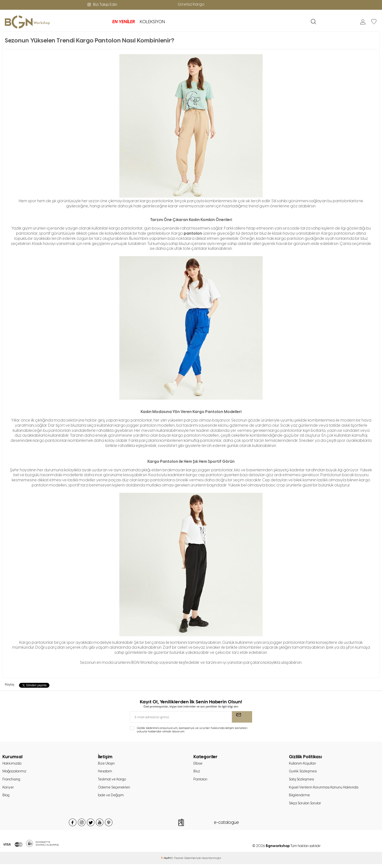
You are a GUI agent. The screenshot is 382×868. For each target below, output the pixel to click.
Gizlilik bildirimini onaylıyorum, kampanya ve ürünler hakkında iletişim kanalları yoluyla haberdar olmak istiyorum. (192, 730)
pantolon (193, 233)
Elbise (198, 764)
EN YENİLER (79, 22)
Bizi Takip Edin (102, 5)
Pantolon (201, 781)
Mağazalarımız (15, 773)
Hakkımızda (13, 764)
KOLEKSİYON (108, 22)
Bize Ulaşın (107, 764)
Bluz (197, 773)
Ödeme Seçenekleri (115, 790)
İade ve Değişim (111, 798)
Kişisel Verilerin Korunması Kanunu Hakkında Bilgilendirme (326, 794)
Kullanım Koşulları (303, 764)
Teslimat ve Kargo (113, 781)
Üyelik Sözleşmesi (304, 773)
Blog (6, 798)
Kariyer (8, 790)
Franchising (12, 781)
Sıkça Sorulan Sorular (307, 807)
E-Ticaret (177, 862)
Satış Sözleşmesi (303, 781)
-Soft (166, 862)
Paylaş (10, 684)
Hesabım (105, 773)
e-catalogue (226, 826)
